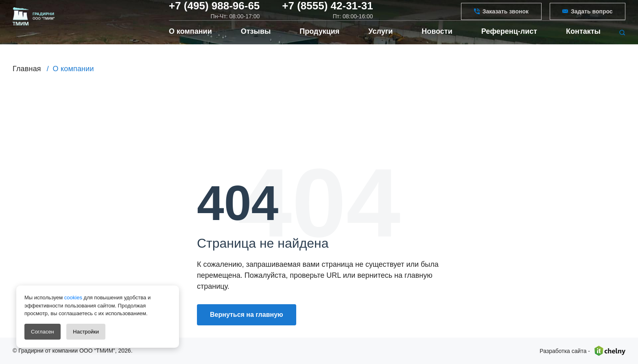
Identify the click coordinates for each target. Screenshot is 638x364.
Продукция (319, 45)
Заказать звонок (501, 17)
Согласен (43, 332)
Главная (27, 69)
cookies (72, 298)
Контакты (583, 45)
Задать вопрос (588, 17)
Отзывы (256, 45)
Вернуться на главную (247, 315)
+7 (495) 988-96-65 (214, 12)
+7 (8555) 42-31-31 (327, 12)
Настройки (86, 332)
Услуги (380, 45)
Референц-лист (509, 45)
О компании (190, 45)
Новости (437, 45)
